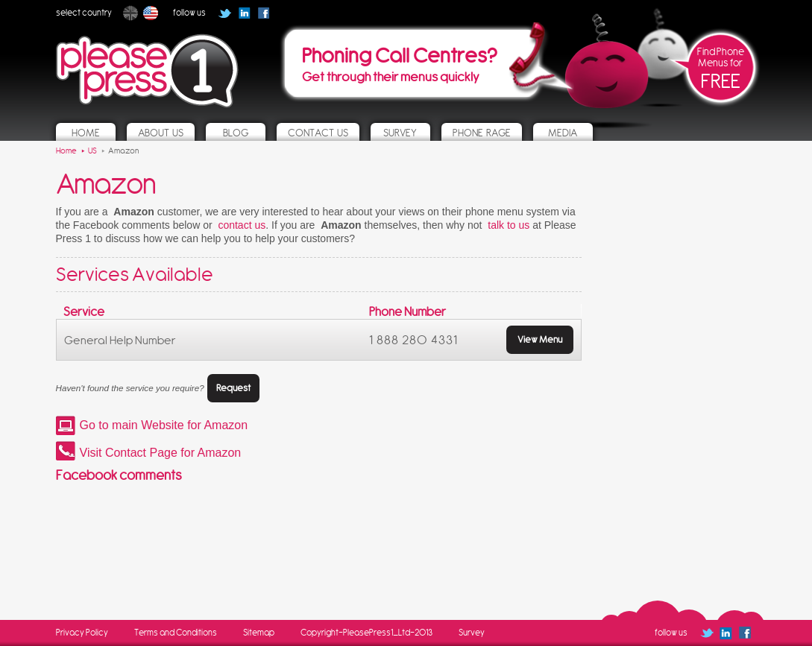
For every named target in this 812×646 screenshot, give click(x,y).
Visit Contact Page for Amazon (161, 453)
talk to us (509, 225)
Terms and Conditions (176, 633)
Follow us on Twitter (225, 13)
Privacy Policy (82, 633)
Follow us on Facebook (268, 18)
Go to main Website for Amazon (164, 425)
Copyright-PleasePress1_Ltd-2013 (366, 633)
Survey (472, 633)
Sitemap (259, 633)
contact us (242, 225)
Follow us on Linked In (244, 13)
